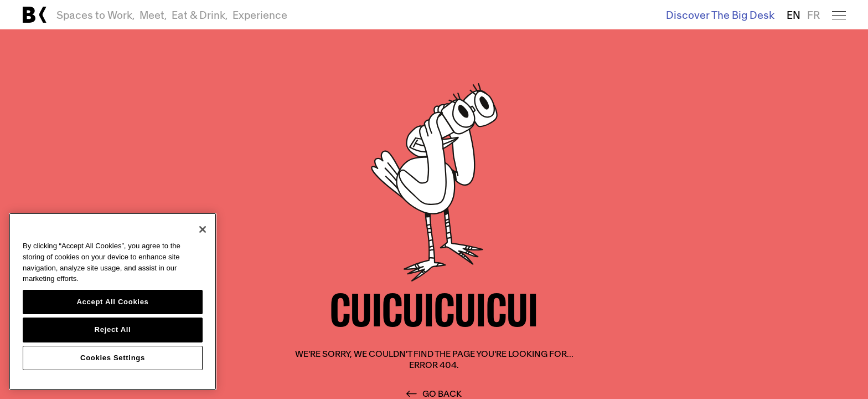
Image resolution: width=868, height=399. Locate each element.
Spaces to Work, (96, 15)
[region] (113, 301)
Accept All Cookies (112, 302)
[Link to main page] (34, 15)
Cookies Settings (113, 358)
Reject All (113, 329)
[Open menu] (839, 15)
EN (794, 15)
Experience (260, 15)
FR (813, 15)
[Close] (203, 229)
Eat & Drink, (200, 15)
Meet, (153, 15)
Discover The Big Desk (720, 15)
